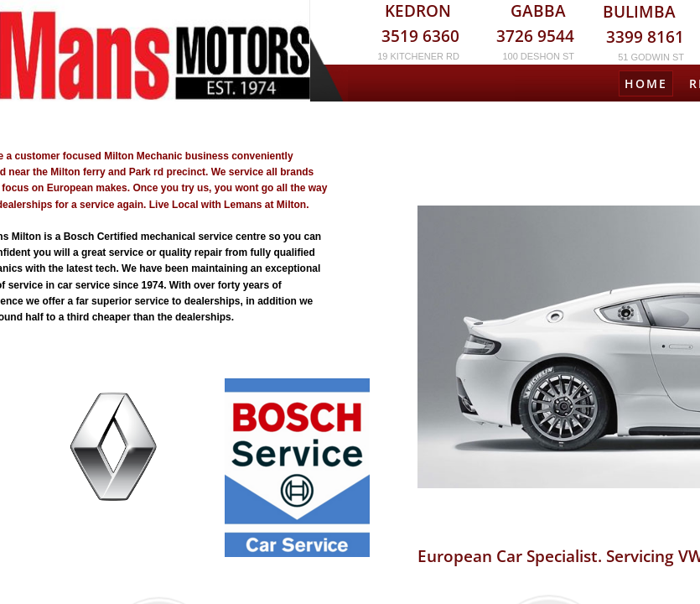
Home (646, 83)
